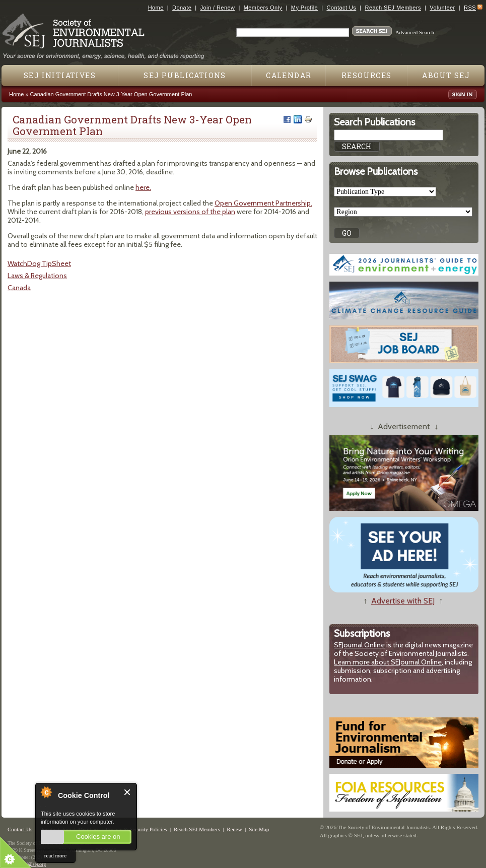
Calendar (289, 75)
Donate (182, 8)
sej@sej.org (34, 864)
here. (143, 187)
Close (128, 792)
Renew (234, 829)
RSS (470, 8)
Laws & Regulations (37, 276)
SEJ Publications (185, 75)
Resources (367, 75)
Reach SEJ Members (393, 8)
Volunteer (442, 8)
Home (156, 8)
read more (55, 855)
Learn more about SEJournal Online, (389, 662)
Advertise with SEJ (403, 601)
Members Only (263, 8)
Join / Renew (218, 8)
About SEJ (446, 75)
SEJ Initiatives (60, 75)
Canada (19, 288)
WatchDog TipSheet (39, 263)
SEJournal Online (359, 645)
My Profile (304, 8)
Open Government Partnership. (263, 203)
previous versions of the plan (190, 212)
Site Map (259, 829)
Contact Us (341, 8)
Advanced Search (415, 32)
